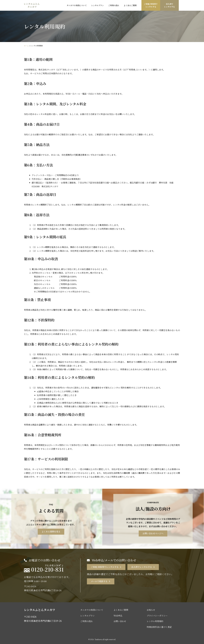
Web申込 (118, 616)
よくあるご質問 (121, 610)
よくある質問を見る (51, 532)
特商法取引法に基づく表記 (159, 627)
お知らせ (151, 610)
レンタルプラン (87, 616)
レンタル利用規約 (155, 621)
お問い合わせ (120, 621)
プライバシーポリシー (157, 616)
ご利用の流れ (87, 621)
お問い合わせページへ (153, 533)
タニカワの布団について (92, 610)
